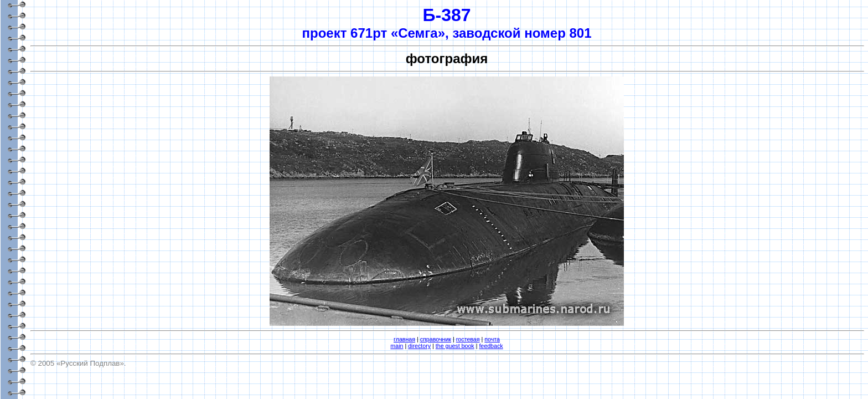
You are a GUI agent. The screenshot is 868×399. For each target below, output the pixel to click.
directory (419, 346)
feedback (491, 346)
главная (404, 339)
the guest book (455, 346)
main (397, 346)
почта (492, 339)
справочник (436, 339)
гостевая (468, 339)
